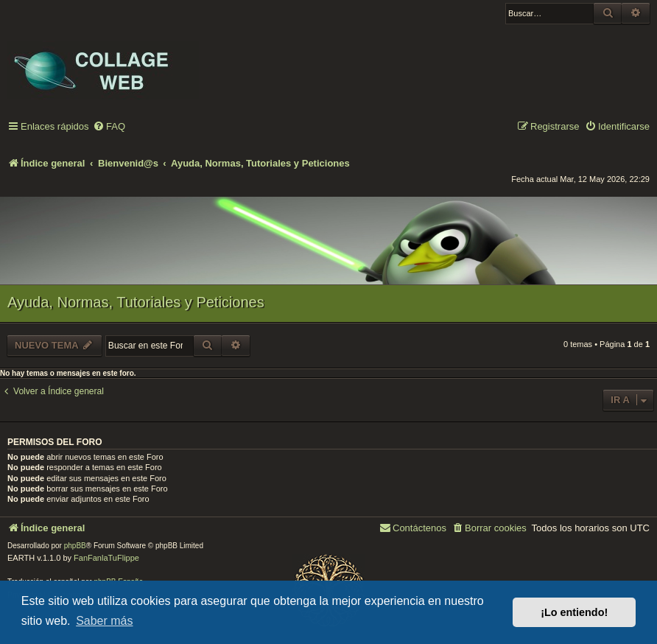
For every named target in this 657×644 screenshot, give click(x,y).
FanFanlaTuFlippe (106, 558)
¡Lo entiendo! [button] (574, 612)
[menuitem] (109, 127)
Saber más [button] (104, 621)
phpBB (75, 546)
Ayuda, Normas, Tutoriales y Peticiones (136, 302)
